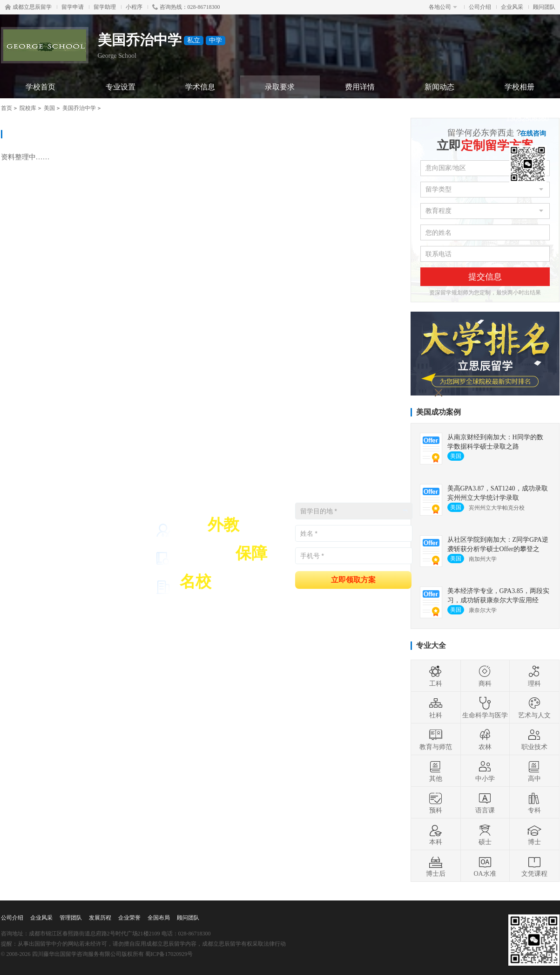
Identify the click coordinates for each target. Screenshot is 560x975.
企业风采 (512, 7)
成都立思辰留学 (28, 7)
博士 (534, 834)
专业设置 (121, 87)
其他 (436, 771)
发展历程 (100, 918)
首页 (7, 108)
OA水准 (485, 866)
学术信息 (200, 87)
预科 (436, 803)
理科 (534, 676)
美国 (49, 108)
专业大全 (431, 645)
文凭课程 (534, 866)
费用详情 (360, 87)
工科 (436, 676)
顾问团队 (544, 7)
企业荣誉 (129, 918)
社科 (436, 708)
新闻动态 (439, 87)
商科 (485, 676)
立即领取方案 (353, 579)
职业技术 (534, 739)
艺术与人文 (534, 708)
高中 (534, 771)
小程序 (134, 7)
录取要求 (280, 87)
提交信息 (485, 277)
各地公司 (443, 7)
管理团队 (71, 918)
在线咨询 (533, 133)
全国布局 (159, 918)
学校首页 (40, 87)
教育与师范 (436, 739)
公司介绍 (480, 7)
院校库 (28, 108)
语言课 (485, 803)
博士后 (436, 866)
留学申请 (73, 7)
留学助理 (105, 7)
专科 (534, 803)
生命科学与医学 (485, 708)
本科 (436, 834)
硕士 (485, 834)
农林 (485, 739)
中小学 (485, 771)
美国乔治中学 (79, 108)
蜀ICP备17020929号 (169, 954)
